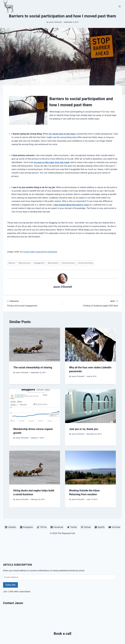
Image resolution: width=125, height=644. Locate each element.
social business (68, 263)
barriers (12, 263)
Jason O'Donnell (55, 22)
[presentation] (35, 345)
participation (53, 263)
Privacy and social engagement (34, 303)
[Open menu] (120, 6)
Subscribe (10, 585)
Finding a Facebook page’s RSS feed (91, 303)
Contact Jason (13, 603)
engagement (39, 263)
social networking (85, 263)
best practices (25, 263)
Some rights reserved (34, 252)
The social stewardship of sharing (33, 367)
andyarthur (52, 252)
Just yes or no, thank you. (84, 429)
